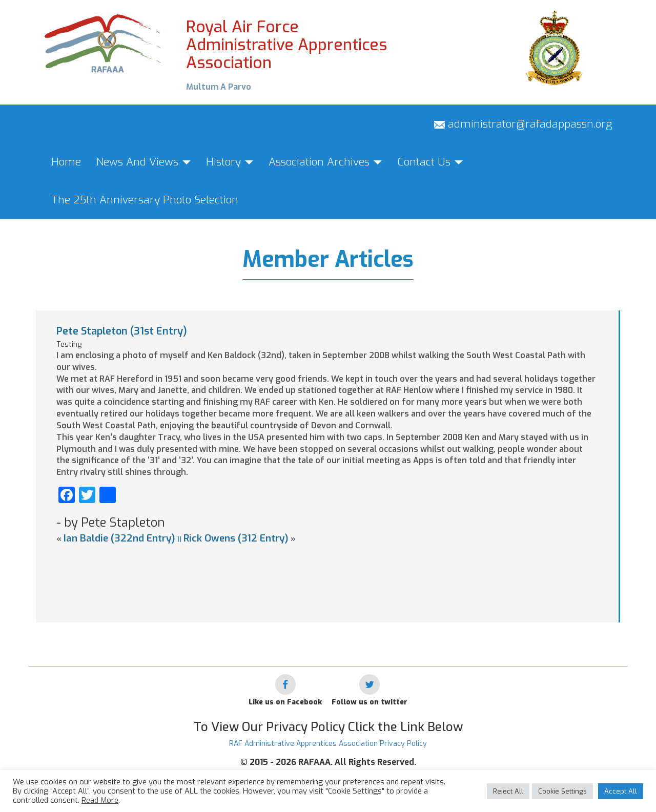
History (230, 162)
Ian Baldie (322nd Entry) (119, 538)
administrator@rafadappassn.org (523, 124)
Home (66, 162)
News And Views (143, 162)
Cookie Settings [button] (562, 791)
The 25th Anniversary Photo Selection (145, 200)
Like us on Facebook (285, 702)
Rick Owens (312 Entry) (236, 538)
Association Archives (325, 162)
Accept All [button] (621, 791)
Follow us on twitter (370, 702)
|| (179, 539)
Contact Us (430, 162)
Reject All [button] (508, 791)
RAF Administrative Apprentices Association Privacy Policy (328, 744)
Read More (100, 800)
